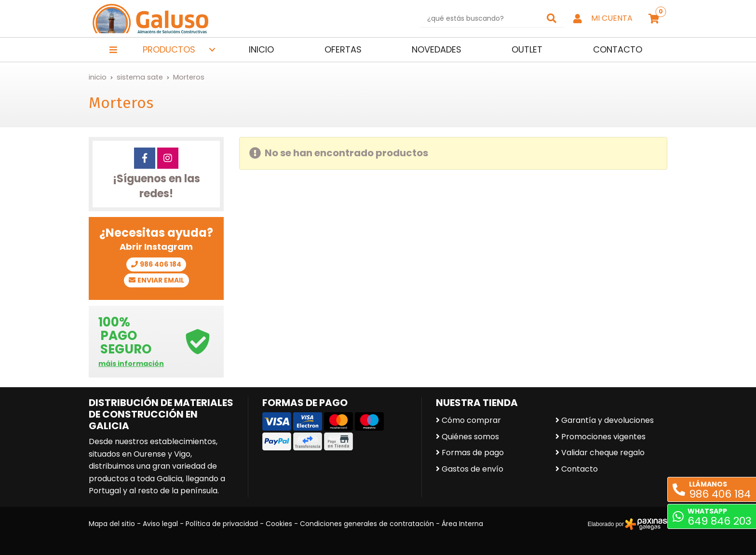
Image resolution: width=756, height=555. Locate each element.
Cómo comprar (471, 420)
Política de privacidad (222, 524)
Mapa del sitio (112, 524)
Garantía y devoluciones (607, 420)
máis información (131, 364)
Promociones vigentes (603, 437)
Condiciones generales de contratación (367, 524)
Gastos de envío (472, 469)
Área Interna (462, 524)
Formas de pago (473, 453)
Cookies (279, 524)
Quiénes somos (470, 437)
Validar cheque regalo (603, 453)
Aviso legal (160, 524)
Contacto (580, 469)
